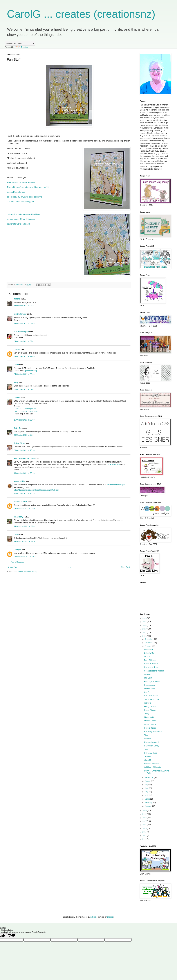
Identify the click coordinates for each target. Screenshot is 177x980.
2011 (145, 839)
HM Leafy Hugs (151, 753)
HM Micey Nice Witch (153, 731)
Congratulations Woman (154, 671)
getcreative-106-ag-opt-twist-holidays (23, 214)
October (148, 646)
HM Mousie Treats (152, 667)
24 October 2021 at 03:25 (24, 306)
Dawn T (17, 350)
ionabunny (18, 517)
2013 (145, 836)
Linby (16, 535)
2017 (145, 821)
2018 (145, 818)
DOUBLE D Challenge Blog (25, 409)
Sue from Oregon (21, 332)
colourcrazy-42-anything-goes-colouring (25, 197)
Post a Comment (17, 562)
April (147, 795)
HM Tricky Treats (151, 696)
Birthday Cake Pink (152, 682)
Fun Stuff (148, 678)
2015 (145, 828)
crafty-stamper (20, 314)
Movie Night (149, 717)
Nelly (16, 382)
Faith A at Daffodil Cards (24, 459)
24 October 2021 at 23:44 (24, 374)
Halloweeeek (149, 685)
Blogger (110, 917)
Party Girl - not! (150, 660)
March (147, 799)
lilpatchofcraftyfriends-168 (18, 224)
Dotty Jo (17, 428)
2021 (145, 636)
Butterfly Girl (149, 653)
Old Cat (147, 657)
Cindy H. (17, 550)
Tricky (147, 714)
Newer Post (12, 567)
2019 (145, 814)
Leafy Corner (149, 689)
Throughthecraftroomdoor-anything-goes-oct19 (28, 187)
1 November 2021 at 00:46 (25, 509)
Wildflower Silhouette (153, 767)
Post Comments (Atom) (28, 572)
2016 (145, 825)
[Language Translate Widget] (20, 43)
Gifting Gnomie (150, 724)
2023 (145, 629)
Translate (22, 47)
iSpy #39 (148, 760)
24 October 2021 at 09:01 (24, 341)
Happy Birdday (150, 710)
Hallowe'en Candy (152, 746)
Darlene (17, 398)
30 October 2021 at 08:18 (24, 473)
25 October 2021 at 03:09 (24, 420)
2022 (145, 632)
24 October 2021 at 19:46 (24, 356)
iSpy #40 (148, 739)
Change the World (152, 742)
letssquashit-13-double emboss (21, 182)
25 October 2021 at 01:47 (24, 389)
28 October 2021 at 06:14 (24, 435)
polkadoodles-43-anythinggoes (21, 202)
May (147, 792)
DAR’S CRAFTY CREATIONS (26, 411)
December (149, 639)
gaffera (93, 917)
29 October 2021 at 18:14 (24, 450)
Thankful (148, 757)
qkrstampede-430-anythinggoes (21, 219)
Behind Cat (149, 649)
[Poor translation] (11, 936)
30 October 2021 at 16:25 (24, 494)
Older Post (125, 567)
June (147, 788)
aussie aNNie (19, 481)
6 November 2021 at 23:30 (25, 541)
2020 (145, 811)
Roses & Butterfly (151, 664)
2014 (145, 832)
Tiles (146, 749)
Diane (16, 365)
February (149, 802)
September (149, 777)
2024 (145, 625)
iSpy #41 (148, 703)
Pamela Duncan (21, 502)
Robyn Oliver (19, 443)
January (148, 806)
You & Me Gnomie (152, 699)
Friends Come (150, 721)
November (149, 643)
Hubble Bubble (150, 728)
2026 (145, 618)
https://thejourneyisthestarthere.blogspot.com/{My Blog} (36, 490)
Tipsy (146, 735)
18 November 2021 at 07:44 (25, 557)
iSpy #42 (148, 674)
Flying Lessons (150, 707)
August (148, 781)
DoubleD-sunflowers (16, 192)
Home (69, 567)
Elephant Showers (152, 764)
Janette (17, 299)
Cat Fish (148, 692)
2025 (145, 622)
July (147, 785)
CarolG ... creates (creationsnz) (81, 14)
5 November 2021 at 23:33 (25, 526)
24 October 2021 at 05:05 (24, 324)
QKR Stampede (114, 465)
